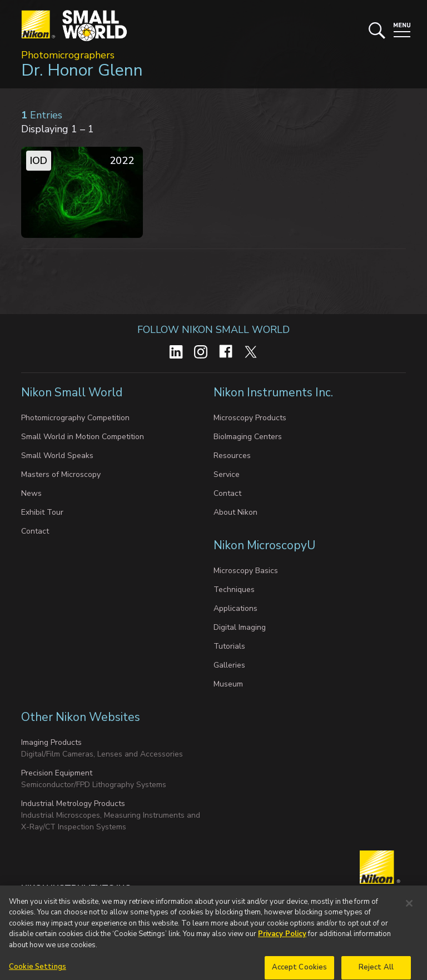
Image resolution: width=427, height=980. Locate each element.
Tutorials (229, 646)
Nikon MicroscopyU (264, 545)
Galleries (229, 665)
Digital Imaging (240, 627)
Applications (235, 608)
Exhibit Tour (42, 512)
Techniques (234, 590)
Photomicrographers (68, 55)
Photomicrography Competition (75, 418)
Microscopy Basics (246, 571)
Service (227, 474)
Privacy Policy (282, 943)
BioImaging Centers (248, 437)
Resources (232, 456)
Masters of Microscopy (61, 474)
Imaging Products (51, 742)
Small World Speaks (57, 456)
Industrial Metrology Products (73, 804)
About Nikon (235, 512)
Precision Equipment (57, 773)
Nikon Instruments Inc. (275, 392)
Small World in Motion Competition (83, 437)
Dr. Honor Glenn (82, 70)
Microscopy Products (250, 418)
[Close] (409, 912)
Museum (228, 684)
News (31, 493)
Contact (35, 531)
